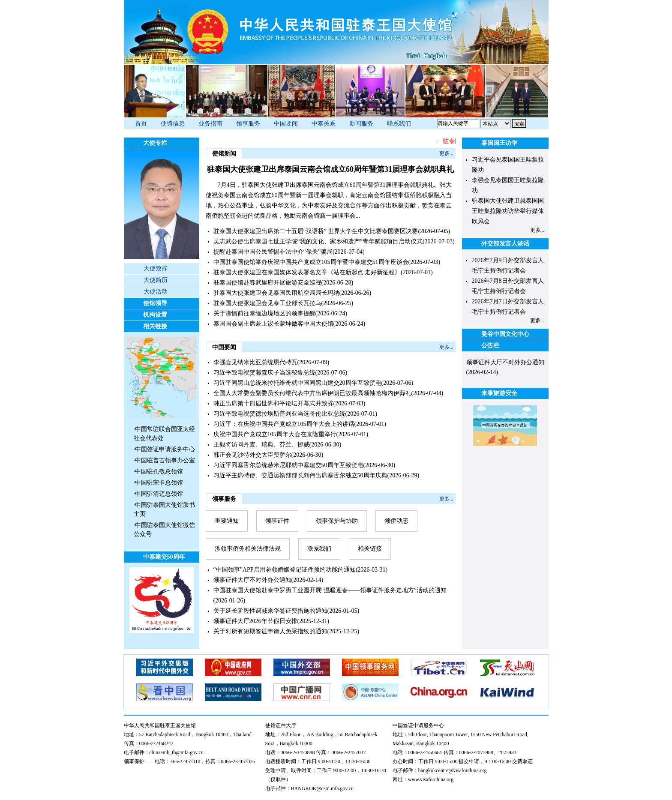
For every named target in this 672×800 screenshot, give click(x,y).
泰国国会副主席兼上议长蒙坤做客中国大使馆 (273, 324)
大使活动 (156, 292)
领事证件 (277, 521)
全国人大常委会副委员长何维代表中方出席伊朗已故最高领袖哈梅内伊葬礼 (312, 393)
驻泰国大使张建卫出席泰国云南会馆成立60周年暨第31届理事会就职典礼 (330, 169)
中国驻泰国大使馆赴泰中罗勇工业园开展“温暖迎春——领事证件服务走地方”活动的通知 (330, 590)
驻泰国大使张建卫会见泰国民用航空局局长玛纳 (276, 293)
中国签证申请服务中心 (165, 449)
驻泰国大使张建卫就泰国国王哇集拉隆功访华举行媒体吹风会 (508, 211)
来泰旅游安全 (499, 393)
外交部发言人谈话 (505, 244)
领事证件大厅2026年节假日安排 (255, 621)
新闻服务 (361, 124)
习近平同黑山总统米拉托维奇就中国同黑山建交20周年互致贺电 (297, 383)
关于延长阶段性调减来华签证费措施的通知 (270, 611)
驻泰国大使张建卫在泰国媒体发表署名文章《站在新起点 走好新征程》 (307, 272)
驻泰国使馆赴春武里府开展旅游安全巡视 (267, 283)
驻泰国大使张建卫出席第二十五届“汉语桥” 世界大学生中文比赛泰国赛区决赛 (316, 231)
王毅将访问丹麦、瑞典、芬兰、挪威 (261, 445)
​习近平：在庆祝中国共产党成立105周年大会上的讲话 (284, 424)
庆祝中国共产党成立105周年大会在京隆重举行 (275, 434)
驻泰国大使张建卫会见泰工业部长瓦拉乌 (267, 303)
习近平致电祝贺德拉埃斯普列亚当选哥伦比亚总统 (279, 414)
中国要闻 (286, 124)
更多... (446, 153)
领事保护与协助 (337, 521)
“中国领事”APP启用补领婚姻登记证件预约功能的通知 (285, 570)
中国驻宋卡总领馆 (159, 483)
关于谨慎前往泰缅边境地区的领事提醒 (264, 313)
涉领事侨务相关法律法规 (248, 549)
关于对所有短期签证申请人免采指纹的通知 (270, 631)
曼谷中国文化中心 (505, 334)
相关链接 (155, 326)
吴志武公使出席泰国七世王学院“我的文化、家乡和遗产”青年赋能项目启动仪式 (318, 241)
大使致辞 (156, 268)
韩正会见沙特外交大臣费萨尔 (252, 455)
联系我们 (399, 124)
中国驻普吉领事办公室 (165, 460)
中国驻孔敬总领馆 (159, 472)
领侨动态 (396, 521)
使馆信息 (173, 124)
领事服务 (248, 124)
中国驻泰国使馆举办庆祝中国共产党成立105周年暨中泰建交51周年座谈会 (311, 262)
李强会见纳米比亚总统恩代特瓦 (255, 362)
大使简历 (156, 280)
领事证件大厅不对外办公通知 (252, 580)
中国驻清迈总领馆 (159, 494)
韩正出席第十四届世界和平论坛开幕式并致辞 (273, 403)
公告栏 (490, 346)
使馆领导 (155, 303)
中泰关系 (324, 124)
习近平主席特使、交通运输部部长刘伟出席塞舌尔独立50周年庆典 (300, 475)
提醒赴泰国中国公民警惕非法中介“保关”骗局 (273, 252)
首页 (141, 124)
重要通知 (227, 521)
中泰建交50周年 (164, 557)
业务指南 (210, 124)
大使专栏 (155, 143)
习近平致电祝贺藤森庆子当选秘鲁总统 (264, 373)
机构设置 (155, 315)
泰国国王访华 (499, 143)
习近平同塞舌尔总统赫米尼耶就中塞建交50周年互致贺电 (288, 465)
